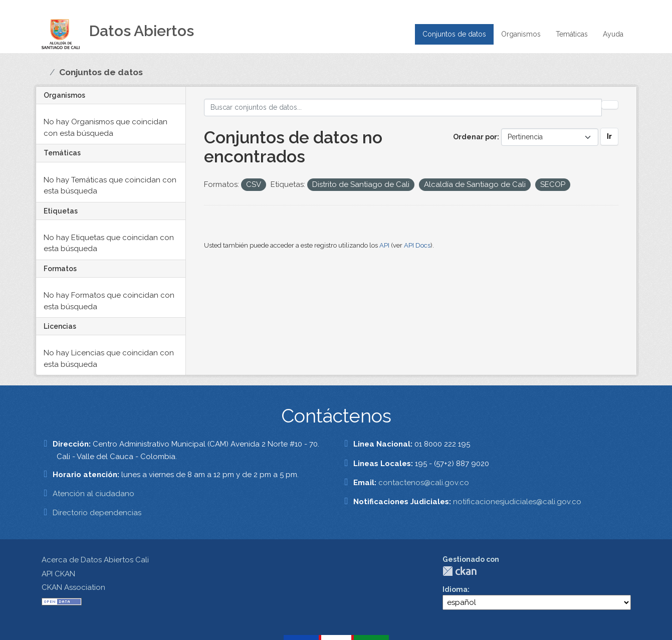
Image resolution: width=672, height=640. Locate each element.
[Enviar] (610, 105)
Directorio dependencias (97, 513)
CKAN (460, 571)
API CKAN (58, 574)
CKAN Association (73, 587)
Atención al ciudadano (93, 494)
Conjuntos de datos (454, 34)
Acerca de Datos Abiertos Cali (95, 560)
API (384, 245)
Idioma (455, 589)
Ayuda (613, 34)
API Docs (417, 245)
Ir (609, 136)
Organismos (521, 34)
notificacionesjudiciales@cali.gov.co (517, 502)
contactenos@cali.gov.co (424, 483)
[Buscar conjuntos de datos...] (403, 108)
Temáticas (572, 34)
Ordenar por (475, 137)
